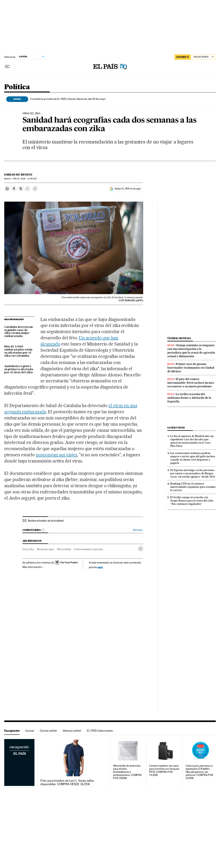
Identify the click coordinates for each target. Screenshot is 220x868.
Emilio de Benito (18, 175)
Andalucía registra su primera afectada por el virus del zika (19, 369)
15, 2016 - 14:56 (25, 179)
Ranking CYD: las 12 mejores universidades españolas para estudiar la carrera (193, 487)
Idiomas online (72, 731)
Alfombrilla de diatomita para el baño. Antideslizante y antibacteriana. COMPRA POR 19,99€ (127, 772)
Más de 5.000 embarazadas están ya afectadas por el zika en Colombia (18, 351)
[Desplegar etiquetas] (141, 549)
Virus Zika (28, 549)
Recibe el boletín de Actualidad (46, 521)
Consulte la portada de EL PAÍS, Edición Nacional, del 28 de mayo (68, 99)
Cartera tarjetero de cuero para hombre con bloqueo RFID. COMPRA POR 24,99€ (164, 770)
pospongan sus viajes (57, 455)
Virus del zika (31, 114)
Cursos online (48, 731)
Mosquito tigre (45, 549)
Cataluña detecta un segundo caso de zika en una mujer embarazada (18, 332)
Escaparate (12, 731)
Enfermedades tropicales (89, 549)
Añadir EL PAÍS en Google (128, 189)
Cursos (30, 731)
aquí (100, 567)
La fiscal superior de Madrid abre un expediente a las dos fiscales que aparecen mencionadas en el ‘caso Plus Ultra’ (192, 441)
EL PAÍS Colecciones (100, 731)
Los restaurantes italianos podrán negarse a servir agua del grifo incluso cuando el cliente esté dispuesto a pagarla (193, 458)
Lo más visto (176, 428)
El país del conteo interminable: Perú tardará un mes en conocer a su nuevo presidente (191, 383)
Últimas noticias (179, 338)
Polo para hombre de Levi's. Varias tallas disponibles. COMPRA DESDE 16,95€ (67, 782)
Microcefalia (64, 549)
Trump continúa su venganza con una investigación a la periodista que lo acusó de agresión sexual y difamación (191, 351)
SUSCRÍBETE (183, 57)
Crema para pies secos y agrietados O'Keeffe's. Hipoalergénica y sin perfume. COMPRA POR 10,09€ (199, 772)
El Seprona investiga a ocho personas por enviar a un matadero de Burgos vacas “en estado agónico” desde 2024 (193, 473)
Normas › (138, 530)
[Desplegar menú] (7, 67)
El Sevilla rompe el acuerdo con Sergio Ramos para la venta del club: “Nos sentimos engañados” (192, 501)
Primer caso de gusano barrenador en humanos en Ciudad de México (191, 368)
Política (17, 87)
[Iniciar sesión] (204, 57)
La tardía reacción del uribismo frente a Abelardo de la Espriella (189, 398)
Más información (33, 567)
